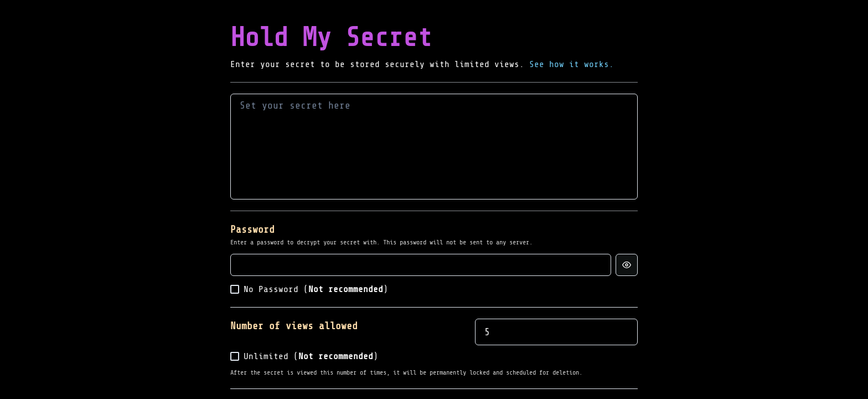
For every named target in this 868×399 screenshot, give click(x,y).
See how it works (569, 64)
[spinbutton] (556, 332)
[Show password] (627, 265)
